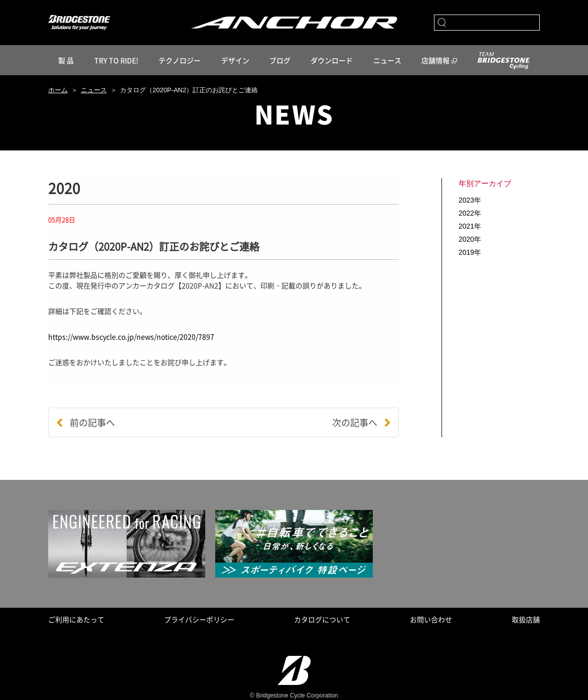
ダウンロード (332, 60)
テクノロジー (180, 60)
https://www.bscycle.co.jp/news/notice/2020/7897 (131, 336)
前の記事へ (86, 422)
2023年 (470, 200)
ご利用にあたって (76, 619)
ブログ (280, 60)
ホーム (58, 90)
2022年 (470, 213)
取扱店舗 (526, 619)
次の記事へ (361, 422)
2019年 (470, 252)
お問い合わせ (431, 619)
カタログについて (322, 619)
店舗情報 (435, 60)
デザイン (235, 60)
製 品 (66, 60)
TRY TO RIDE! (116, 60)
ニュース (387, 60)
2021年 (470, 226)
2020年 (470, 239)
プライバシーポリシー (199, 619)
